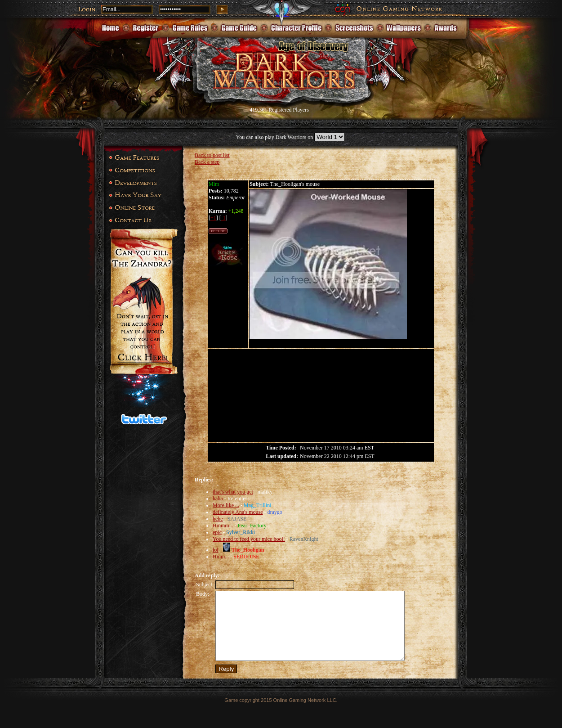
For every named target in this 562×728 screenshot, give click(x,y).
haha (218, 499)
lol (216, 550)
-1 (223, 218)
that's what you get (233, 492)
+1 (213, 218)
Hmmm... (223, 526)
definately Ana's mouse (238, 512)
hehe (218, 519)
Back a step (207, 162)
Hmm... (221, 557)
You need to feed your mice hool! (249, 539)
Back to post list (212, 155)
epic (217, 532)
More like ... (226, 505)
